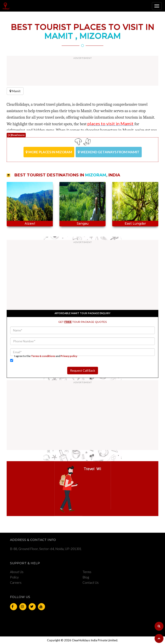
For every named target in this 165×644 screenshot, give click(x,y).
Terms (87, 572)
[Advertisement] (82, 71)
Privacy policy (69, 356)
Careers (16, 583)
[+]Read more (16, 135)
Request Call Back (83, 370)
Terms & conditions (43, 356)
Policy (14, 577)
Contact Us (91, 583)
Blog (86, 577)
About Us (17, 572)
